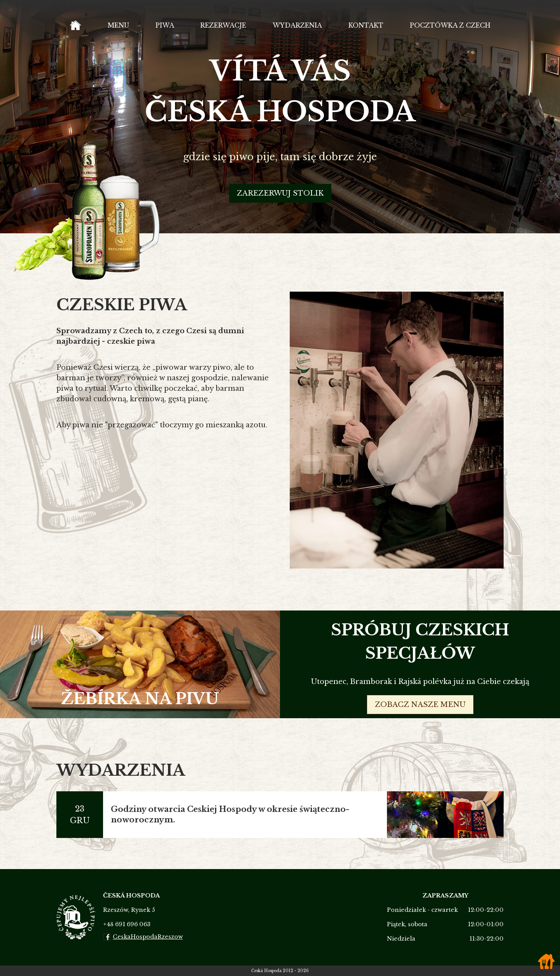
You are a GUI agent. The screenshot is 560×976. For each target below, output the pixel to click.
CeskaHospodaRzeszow (143, 937)
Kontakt (360, 33)
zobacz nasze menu (420, 705)
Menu (112, 33)
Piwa (157, 33)
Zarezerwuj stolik (280, 209)
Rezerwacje (215, 33)
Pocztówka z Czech (447, 33)
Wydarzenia (291, 33)
